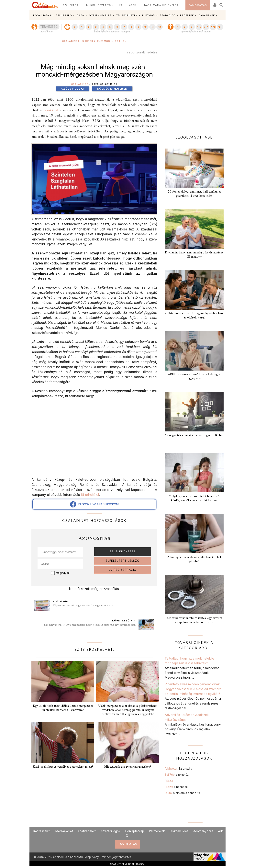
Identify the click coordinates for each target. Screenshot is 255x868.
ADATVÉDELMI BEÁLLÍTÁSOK (128, 864)
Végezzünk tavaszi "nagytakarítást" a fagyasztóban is (83, 606)
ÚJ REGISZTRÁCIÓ (123, 570)
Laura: (182, 793)
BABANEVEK (207, 15)
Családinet (80, 84)
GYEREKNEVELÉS (100, 15)
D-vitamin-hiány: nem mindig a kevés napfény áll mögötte (194, 255)
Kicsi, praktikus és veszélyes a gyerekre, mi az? (63, 767)
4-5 (199, 27)
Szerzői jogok (111, 831)
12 (160, 27)
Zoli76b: (177, 775)
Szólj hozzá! (73, 89)
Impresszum (42, 831)
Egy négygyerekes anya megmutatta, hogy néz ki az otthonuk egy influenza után (90, 625)
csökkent (51, 110)
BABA (81, 15)
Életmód (104, 41)
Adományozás (203, 831)
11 (152, 27)
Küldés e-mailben (112, 89)
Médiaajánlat (64, 831)
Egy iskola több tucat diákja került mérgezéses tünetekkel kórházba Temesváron (63, 708)
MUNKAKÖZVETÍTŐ (99, 5)
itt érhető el (90, 495)
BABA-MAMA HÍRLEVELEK (161, 5)
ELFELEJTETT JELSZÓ (123, 561)
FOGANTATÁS (42, 15)
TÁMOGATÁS (198, 5)
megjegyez (63, 573)
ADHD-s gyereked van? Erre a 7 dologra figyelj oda (194, 377)
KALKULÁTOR (128, 5)
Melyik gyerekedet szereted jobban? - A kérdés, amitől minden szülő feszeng (194, 498)
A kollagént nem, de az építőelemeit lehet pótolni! (194, 559)
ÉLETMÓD (149, 15)
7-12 (213, 27)
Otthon (121, 41)
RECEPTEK (187, 15)
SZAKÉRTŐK (70, 5)
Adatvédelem (87, 831)
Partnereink (157, 831)
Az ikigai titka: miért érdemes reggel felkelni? (194, 435)
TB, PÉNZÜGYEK (127, 15)
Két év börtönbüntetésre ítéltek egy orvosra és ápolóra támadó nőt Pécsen (194, 620)
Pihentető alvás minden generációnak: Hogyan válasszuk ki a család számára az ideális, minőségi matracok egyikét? (193, 689)
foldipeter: (179, 768)
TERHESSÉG (64, 15)
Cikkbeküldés (179, 831)
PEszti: (170, 781)
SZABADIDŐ (168, 15)
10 (145, 27)
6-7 (206, 27)
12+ (220, 27)
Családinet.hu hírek (78, 41)
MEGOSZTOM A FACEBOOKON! (94, 504)
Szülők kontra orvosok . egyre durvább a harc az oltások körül (194, 316)
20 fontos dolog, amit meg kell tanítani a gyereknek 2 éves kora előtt (194, 194)
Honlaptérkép (135, 831)
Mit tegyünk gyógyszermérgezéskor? (128, 767)
